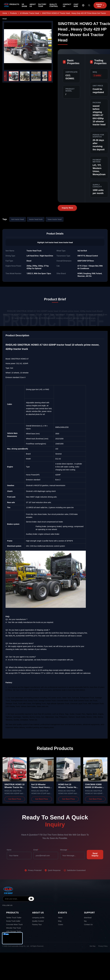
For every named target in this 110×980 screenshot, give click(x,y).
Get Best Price (15, 799)
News (60, 918)
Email (36, 850)
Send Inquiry (95, 855)
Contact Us (88, 924)
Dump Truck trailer (13, 921)
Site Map (93, 946)
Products (13, 13)
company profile (38, 918)
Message (64, 850)
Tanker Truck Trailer (14, 918)
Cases (61, 924)
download (88, 918)
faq (85, 921)
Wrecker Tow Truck (14, 928)
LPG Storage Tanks (14, 931)
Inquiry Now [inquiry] (100, 5)
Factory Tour (37, 924)
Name (9, 850)
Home (5, 13)
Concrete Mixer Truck (14, 924)
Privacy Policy (103, 946)
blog (60, 921)
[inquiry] (31, 899)
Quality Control (38, 921)
